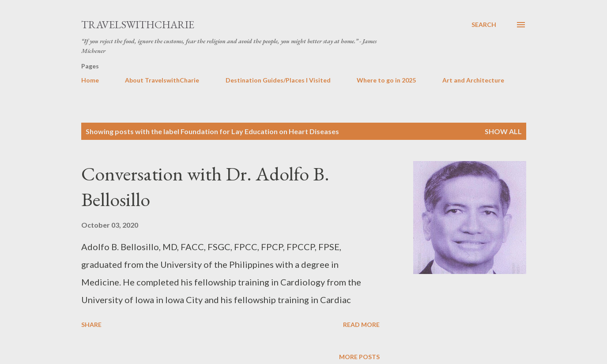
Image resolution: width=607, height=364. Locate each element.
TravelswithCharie (138, 24)
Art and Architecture (473, 80)
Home (90, 80)
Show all (503, 131)
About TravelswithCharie (162, 80)
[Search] (484, 25)
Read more (361, 325)
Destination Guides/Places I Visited (278, 80)
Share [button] (91, 325)
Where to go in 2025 (386, 80)
